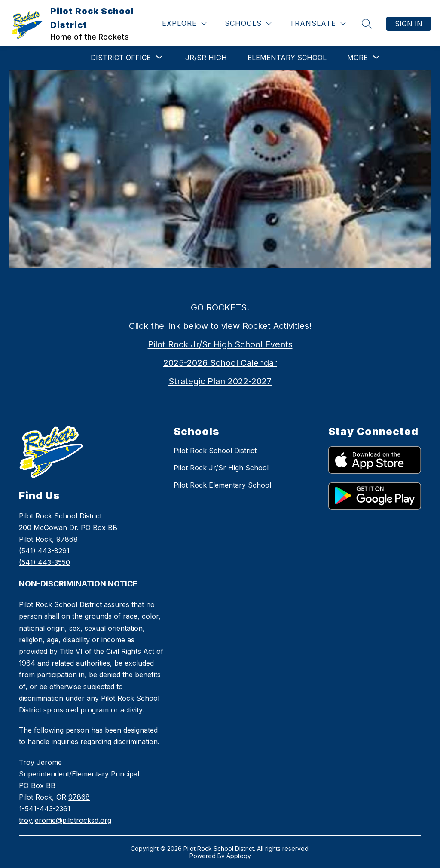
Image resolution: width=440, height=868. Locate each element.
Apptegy (239, 856)
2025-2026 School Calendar (220, 363)
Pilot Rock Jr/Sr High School (221, 468)
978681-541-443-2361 (65, 809)
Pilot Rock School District (215, 451)
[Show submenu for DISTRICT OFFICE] (121, 58)
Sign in (409, 24)
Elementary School (287, 58)
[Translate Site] (318, 23)
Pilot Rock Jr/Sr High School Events (220, 344)
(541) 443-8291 (44, 551)
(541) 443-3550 (44, 562)
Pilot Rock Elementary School (222, 485)
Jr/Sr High (206, 58)
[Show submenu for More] (357, 58)
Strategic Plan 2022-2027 (220, 381)
